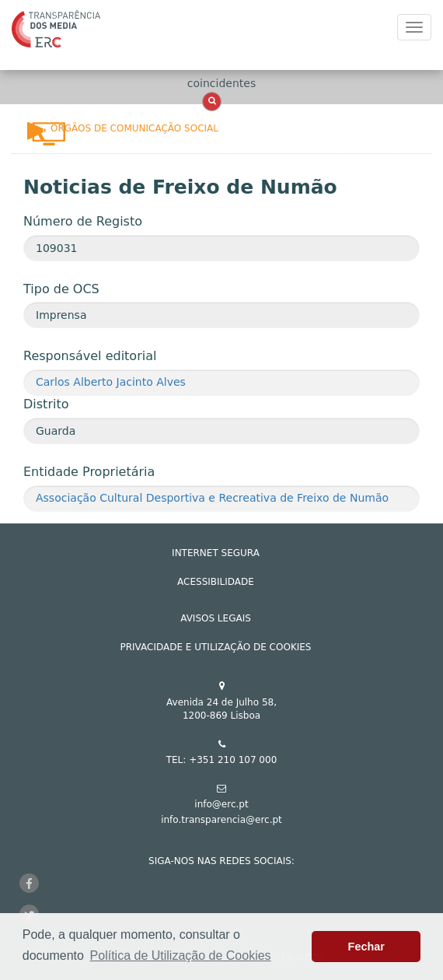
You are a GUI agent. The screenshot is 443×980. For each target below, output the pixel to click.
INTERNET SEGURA (216, 553)
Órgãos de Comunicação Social (134, 128)
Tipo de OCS (61, 289)
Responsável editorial (90, 356)
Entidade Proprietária (89, 472)
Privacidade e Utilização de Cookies (216, 647)
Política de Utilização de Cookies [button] (181, 955)
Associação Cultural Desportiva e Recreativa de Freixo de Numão (212, 498)
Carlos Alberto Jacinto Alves (111, 382)
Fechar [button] (366, 947)
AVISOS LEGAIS (216, 618)
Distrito (46, 404)
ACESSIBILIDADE (216, 582)
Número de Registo (83, 221)
